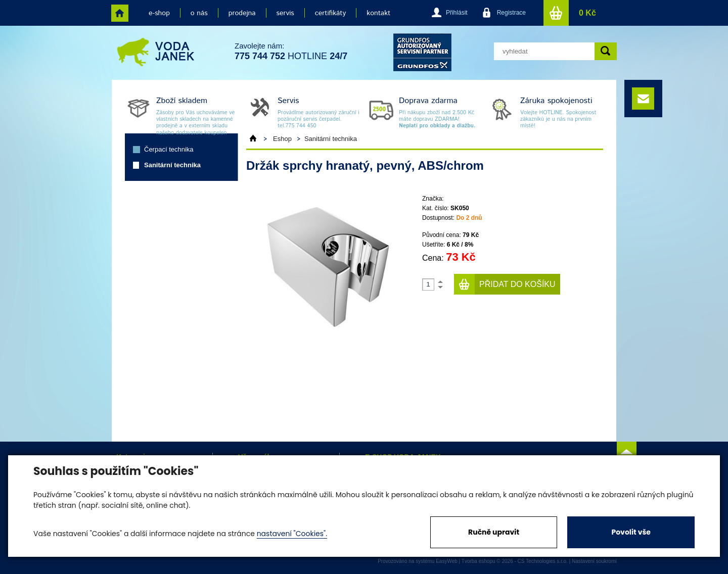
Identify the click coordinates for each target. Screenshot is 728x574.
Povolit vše (631, 532)
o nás (199, 13)
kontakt (378, 13)
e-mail (643, 99)
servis (285, 13)
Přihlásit (457, 13)
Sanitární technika (172, 165)
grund (422, 52)
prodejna (242, 13)
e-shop (159, 13)
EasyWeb (447, 561)
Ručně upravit (494, 532)
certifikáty (330, 13)
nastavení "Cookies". (292, 534)
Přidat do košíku (517, 284)
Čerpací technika (169, 149)
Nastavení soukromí (594, 561)
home (120, 13)
